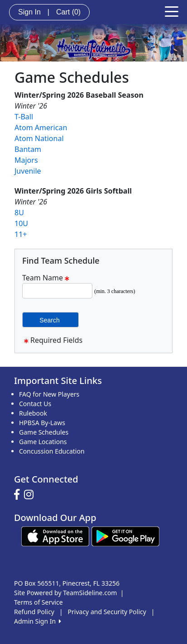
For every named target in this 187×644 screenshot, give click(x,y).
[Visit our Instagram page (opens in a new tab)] (31, 495)
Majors (26, 160)
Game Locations (43, 442)
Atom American (41, 128)
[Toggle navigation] (172, 11)
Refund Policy (34, 612)
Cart (68, 12)
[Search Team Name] (57, 291)
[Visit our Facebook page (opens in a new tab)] (19, 495)
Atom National (39, 138)
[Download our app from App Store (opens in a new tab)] (55, 536)
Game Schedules (44, 432)
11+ (21, 234)
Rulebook (33, 413)
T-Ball (24, 117)
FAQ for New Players (49, 394)
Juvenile (28, 171)
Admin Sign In (38, 621)
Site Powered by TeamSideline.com (65, 593)
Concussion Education (52, 451)
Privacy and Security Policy (107, 612)
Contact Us (35, 404)
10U (21, 223)
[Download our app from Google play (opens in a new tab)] (125, 536)
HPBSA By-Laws (42, 423)
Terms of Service (38, 602)
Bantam (28, 149)
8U (19, 213)
